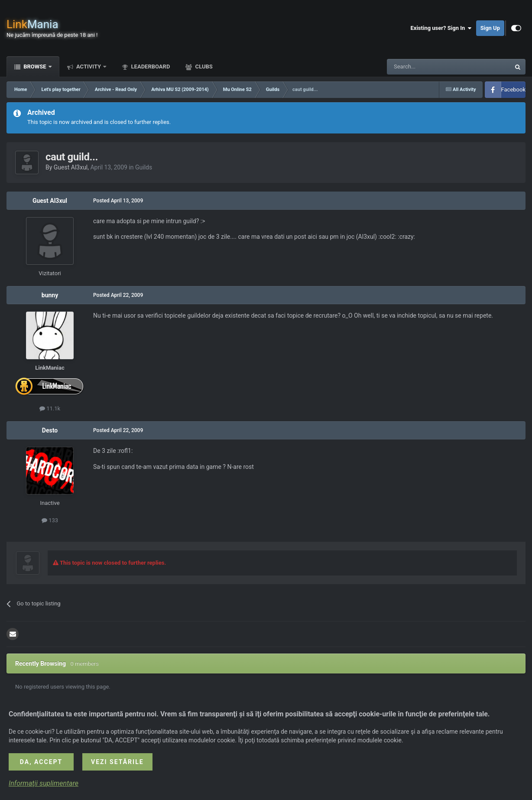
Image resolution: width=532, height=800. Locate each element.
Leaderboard (150, 67)
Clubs (203, 67)
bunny (50, 295)
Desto (50, 430)
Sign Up (490, 28)
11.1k (50, 408)
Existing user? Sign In (441, 28)
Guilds (144, 167)
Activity (89, 67)
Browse (35, 67)
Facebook (513, 89)
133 (50, 520)
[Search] (428, 67)
